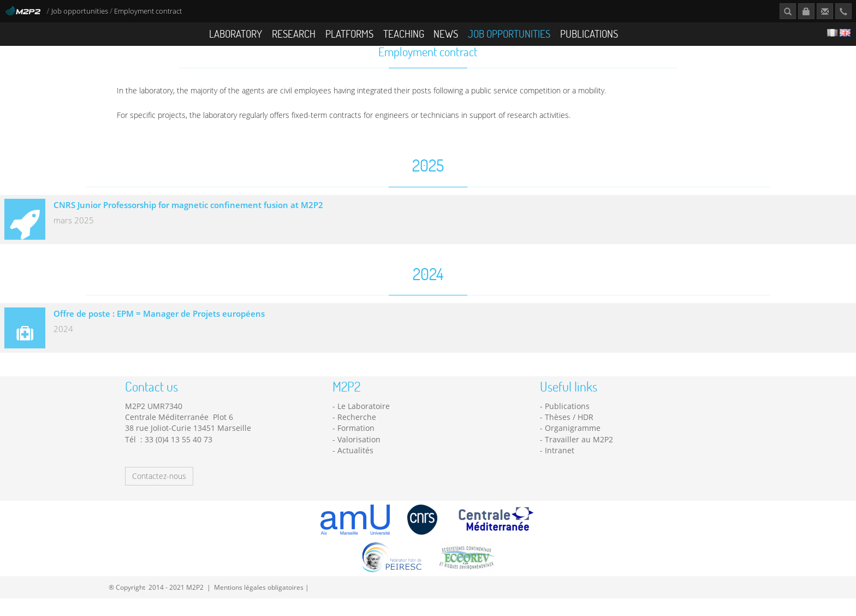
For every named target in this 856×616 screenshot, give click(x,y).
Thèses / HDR (569, 434)
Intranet (560, 467)
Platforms (349, 34)
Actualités (355, 467)
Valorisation (359, 456)
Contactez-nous (159, 493)
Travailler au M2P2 (579, 456)
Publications (589, 34)
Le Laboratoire (364, 423)
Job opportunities (80, 11)
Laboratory (236, 34)
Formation (356, 445)
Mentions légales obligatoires (259, 604)
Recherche (357, 434)
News (446, 34)
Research (294, 34)
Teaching (404, 34)
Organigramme (573, 445)
